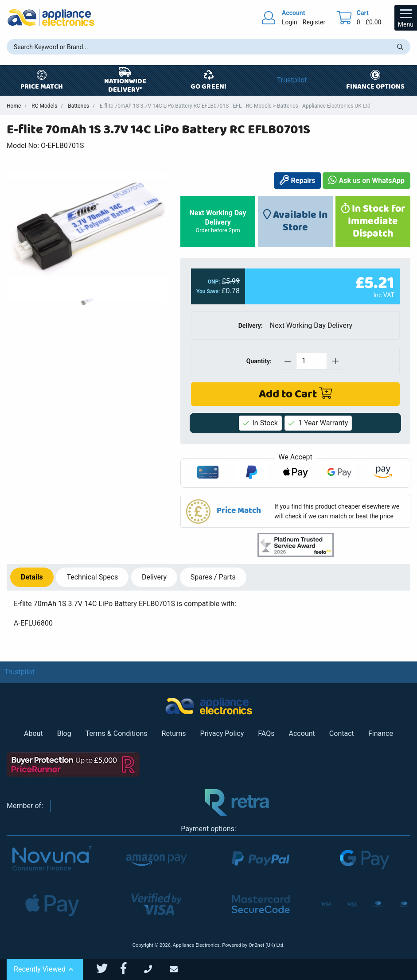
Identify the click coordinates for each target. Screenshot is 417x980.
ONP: (214, 282)
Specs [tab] (92, 577)
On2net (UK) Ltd (266, 945)
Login (290, 22)
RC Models (44, 106)
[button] (295, 511)
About (33, 733)
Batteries (78, 106)
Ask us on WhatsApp (366, 181)
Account (302, 733)
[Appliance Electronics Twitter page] (107, 968)
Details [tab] (32, 577)
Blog (64, 733)
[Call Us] (157, 970)
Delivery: (251, 325)
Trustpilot (292, 80)
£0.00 (374, 22)
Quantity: (259, 361)
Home (14, 106)
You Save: (208, 292)
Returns (174, 733)
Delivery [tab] (154, 577)
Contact (342, 733)
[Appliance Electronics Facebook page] (129, 968)
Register (314, 22)
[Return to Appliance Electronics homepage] (51, 17)
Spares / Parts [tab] (213, 577)
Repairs (297, 181)
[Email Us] (182, 970)
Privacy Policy (222, 733)
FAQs (266, 733)
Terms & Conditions (117, 733)
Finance (381, 733)
